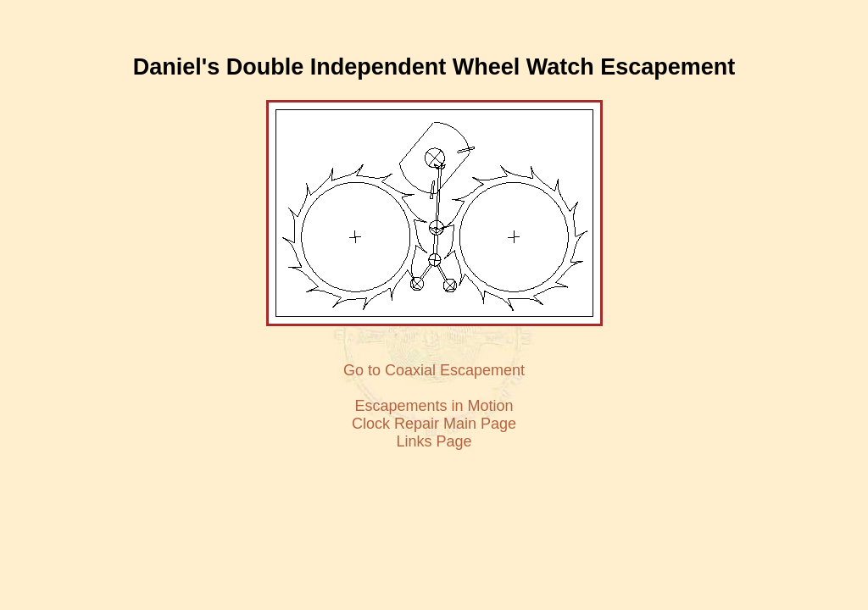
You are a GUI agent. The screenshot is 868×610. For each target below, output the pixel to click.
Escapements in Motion (434, 406)
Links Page (434, 441)
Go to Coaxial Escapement (434, 370)
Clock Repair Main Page (434, 424)
